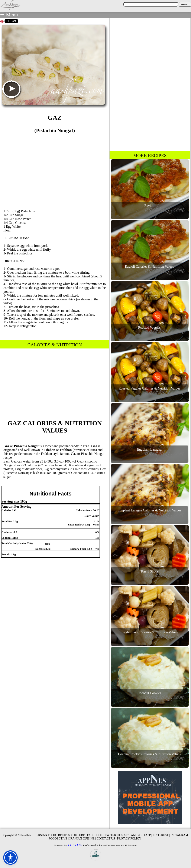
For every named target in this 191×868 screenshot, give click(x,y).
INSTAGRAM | (180, 835)
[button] (10, 858)
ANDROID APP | (141, 835)
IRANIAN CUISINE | (83, 839)
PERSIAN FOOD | (46, 835)
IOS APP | (124, 835)
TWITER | (111, 835)
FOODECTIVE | (59, 839)
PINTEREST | (161, 835)
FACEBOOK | (96, 835)
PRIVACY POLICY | (130, 839)
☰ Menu (9, 15)
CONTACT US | (106, 839)
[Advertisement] (55, 169)
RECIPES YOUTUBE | (72, 835)
